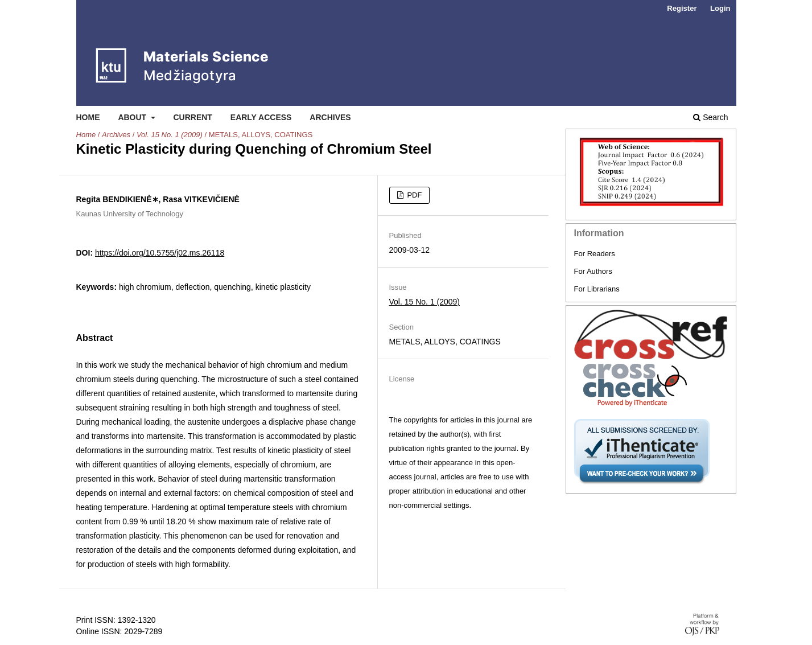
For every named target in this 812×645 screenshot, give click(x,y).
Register (682, 8)
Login (720, 8)
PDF (414, 195)
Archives (330, 117)
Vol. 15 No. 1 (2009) (170, 135)
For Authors (593, 271)
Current (192, 117)
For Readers (595, 254)
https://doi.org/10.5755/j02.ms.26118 (160, 253)
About (133, 117)
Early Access (261, 117)
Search (710, 117)
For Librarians (597, 289)
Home (88, 117)
